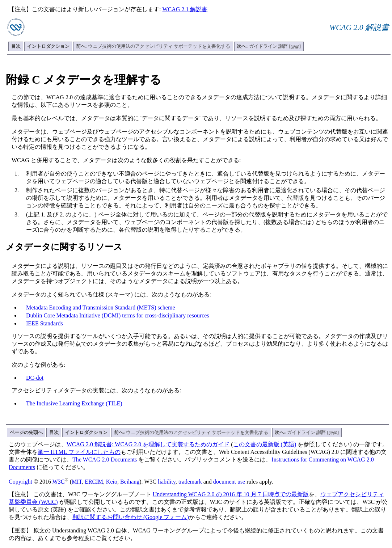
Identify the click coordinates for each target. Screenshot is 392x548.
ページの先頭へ (26, 432)
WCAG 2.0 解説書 (359, 28)
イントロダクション (48, 46)
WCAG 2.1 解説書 (185, 9)
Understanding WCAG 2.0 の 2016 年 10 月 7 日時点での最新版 (231, 494)
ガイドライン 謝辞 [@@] (269, 46)
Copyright (20, 482)
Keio (112, 482)
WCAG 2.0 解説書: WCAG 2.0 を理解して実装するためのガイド (148, 444)
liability (167, 482)
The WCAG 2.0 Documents (105, 460)
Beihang (130, 482)
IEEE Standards (45, 323)
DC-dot (35, 378)
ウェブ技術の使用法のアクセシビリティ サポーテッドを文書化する (153, 46)
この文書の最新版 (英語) (265, 444)
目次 (16, 46)
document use (229, 482)
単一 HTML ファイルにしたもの (79, 452)
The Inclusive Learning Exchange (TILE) (74, 403)
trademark (190, 482)
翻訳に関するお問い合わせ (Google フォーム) (131, 517)
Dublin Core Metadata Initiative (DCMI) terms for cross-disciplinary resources (118, 315)
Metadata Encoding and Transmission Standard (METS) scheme (101, 307)
